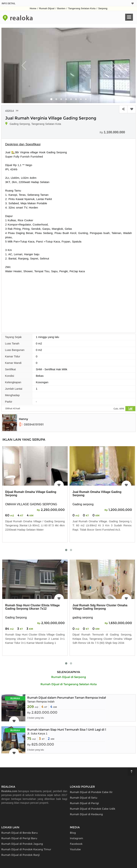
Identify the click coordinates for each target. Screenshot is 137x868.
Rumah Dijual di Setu (84, 798)
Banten (61, 8)
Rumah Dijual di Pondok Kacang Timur (26, 849)
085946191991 (31, 424)
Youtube (75, 849)
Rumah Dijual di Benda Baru (20, 833)
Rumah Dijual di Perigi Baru (19, 838)
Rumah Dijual (47, 8)
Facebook (76, 844)
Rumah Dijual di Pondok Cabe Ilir (91, 792)
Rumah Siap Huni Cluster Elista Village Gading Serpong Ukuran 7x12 (32, 607)
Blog (73, 833)
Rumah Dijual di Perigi (84, 803)
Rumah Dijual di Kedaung (86, 814)
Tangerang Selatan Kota (82, 8)
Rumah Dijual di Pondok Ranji (21, 855)
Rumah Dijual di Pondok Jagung (22, 844)
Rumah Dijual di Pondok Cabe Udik (93, 809)
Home (33, 8)
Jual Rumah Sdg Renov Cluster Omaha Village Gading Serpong (100, 607)
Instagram (76, 838)
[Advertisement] (69, 301)
